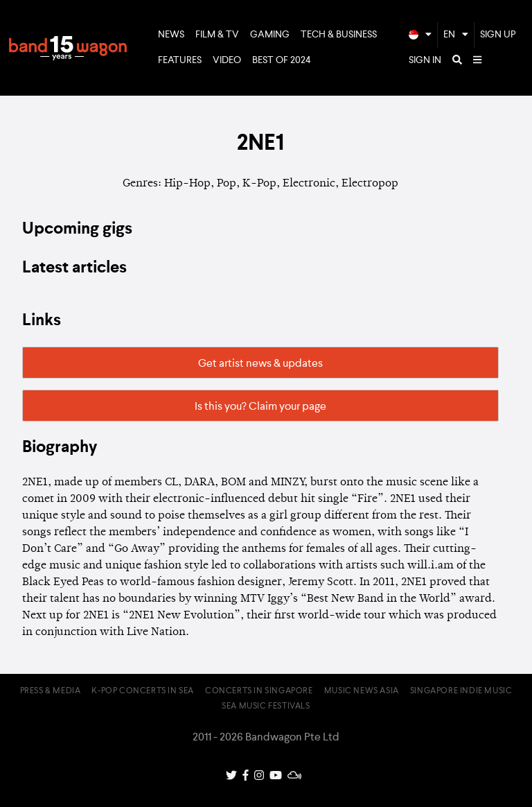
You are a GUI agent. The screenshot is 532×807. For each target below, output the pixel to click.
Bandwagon (68, 48)
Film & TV (217, 35)
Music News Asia (362, 691)
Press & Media (51, 691)
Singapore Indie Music (461, 691)
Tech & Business (339, 35)
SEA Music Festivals (266, 706)
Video (227, 60)
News (171, 35)
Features (180, 60)
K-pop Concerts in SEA (143, 691)
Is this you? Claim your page (260, 407)
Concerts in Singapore (259, 691)
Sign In (425, 60)
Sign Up (498, 35)
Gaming (270, 35)
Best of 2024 (282, 60)
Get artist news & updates (260, 364)
